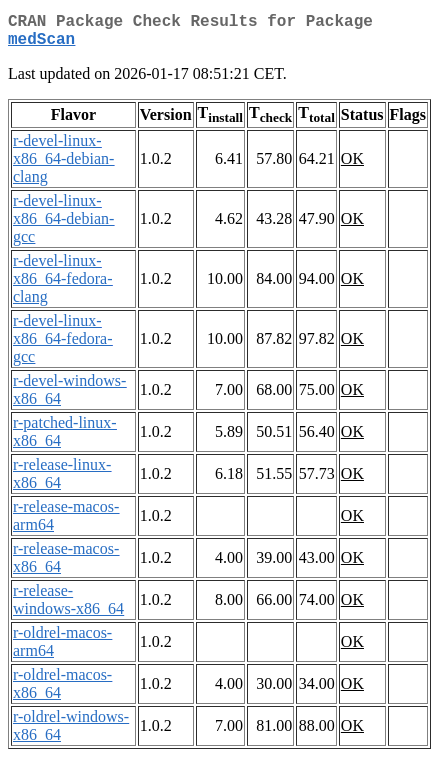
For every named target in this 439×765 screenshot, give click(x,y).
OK (352, 166)
